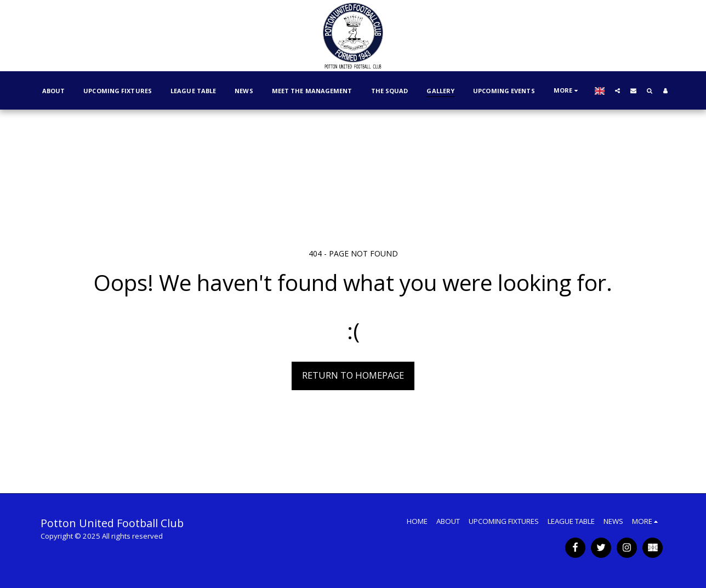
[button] (617, 90)
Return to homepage (353, 375)
